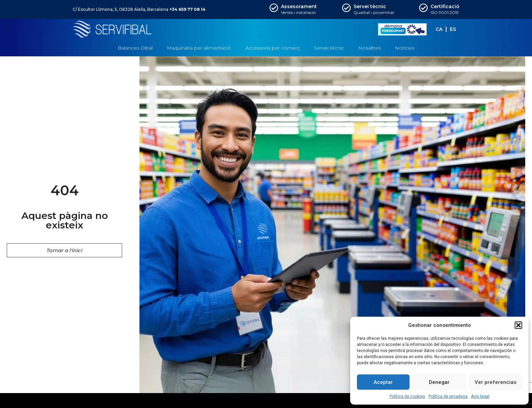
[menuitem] (439, 29)
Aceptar (383, 382)
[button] (518, 325)
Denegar (439, 382)
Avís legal (480, 396)
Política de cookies (407, 396)
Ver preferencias (496, 382)
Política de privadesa (448, 396)
